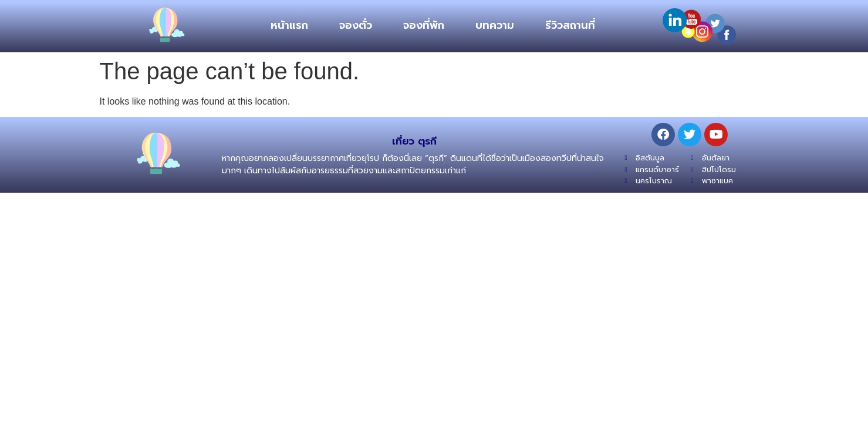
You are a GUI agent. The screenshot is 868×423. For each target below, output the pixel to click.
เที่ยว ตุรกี (414, 141)
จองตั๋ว (356, 25)
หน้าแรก (289, 25)
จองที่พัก (424, 25)
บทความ (495, 25)
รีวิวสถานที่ (570, 25)
